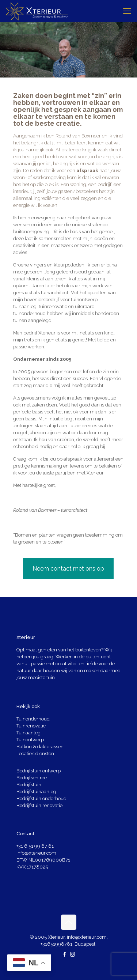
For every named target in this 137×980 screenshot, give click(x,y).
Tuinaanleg (28, 733)
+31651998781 (56, 944)
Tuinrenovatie (31, 726)
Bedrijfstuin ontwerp (39, 771)
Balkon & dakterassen (40, 747)
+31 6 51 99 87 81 (35, 846)
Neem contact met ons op (68, 569)
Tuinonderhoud (33, 719)
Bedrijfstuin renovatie (39, 805)
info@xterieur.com (36, 853)
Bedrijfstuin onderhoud (41, 799)
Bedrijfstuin (29, 785)
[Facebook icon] (65, 954)
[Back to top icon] (69, 922)
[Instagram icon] (73, 954)
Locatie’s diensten (35, 754)
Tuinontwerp (30, 740)
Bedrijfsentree (32, 778)
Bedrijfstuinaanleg (36, 792)
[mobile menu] (127, 11)
